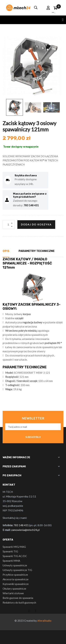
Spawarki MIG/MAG (14, 547)
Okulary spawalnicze (14, 589)
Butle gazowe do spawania (18, 598)
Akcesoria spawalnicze (16, 579)
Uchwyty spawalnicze (15, 565)
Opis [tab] (6, 251)
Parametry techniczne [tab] (37, 251)
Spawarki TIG (10, 551)
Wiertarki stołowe (13, 593)
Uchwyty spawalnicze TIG (17, 570)
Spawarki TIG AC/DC (15, 556)
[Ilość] (9, 225)
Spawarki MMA (11, 561)
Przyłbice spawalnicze (15, 575)
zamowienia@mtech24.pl (25, 530)
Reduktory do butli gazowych (19, 603)
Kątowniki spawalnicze (16, 584)
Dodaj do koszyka (36, 224)
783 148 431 (31, 205)
